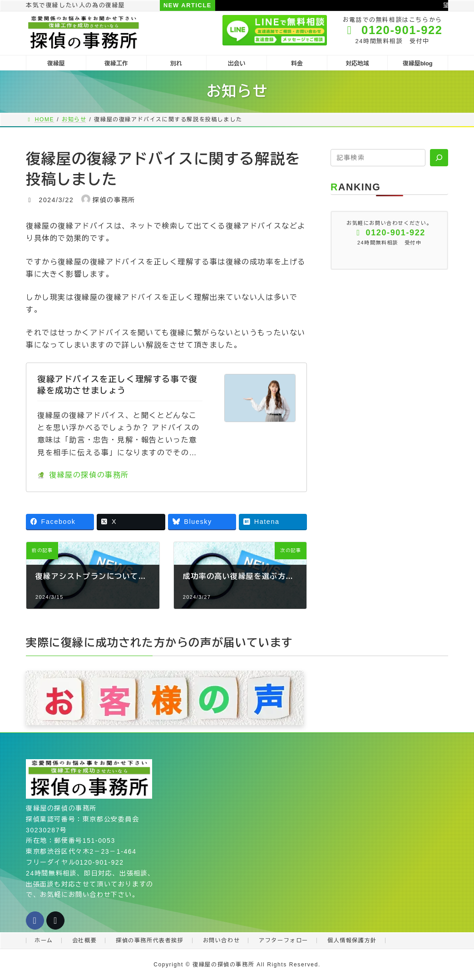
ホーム (44, 940)
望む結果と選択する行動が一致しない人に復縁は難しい (353, 5)
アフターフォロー (284, 940)
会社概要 (84, 940)
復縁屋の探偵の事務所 (83, 475)
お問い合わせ (222, 940)
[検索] (439, 158)
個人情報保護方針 (352, 940)
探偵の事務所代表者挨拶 (150, 940)
